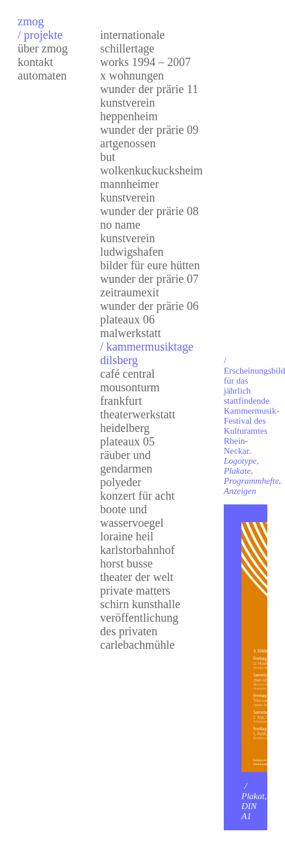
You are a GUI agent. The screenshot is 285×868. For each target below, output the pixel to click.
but (108, 157)
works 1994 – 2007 (145, 62)
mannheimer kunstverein (130, 191)
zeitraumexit (130, 292)
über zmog (43, 48)
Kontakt (35, 62)
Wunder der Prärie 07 (149, 279)
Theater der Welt (137, 577)
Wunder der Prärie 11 (149, 89)
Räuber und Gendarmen (126, 462)
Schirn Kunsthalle (140, 604)
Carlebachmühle (137, 645)
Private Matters (135, 590)
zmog (31, 21)
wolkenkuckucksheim (151, 170)
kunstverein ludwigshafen (132, 245)
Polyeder (121, 482)
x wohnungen (132, 75)
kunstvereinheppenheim (129, 109)
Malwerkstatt (130, 333)
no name (120, 225)
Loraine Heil (127, 536)
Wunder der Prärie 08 (149, 211)
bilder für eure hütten (150, 265)
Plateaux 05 (127, 441)
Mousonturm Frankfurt (130, 394)
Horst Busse (126, 563)
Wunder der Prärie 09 (149, 130)
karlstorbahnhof (137, 550)
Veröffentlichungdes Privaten (139, 624)
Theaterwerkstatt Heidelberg (138, 421)
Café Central (127, 374)
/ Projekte (40, 35)
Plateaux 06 (127, 319)
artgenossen (128, 143)
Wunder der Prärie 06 (149, 306)
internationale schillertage (132, 42)
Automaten (42, 75)
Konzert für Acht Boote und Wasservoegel (137, 509)
